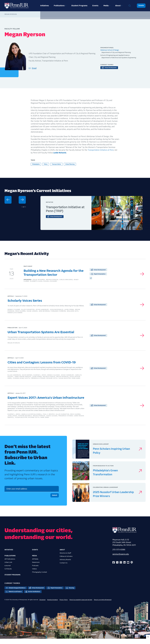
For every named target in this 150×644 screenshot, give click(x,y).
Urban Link (8, 568)
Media (106, 6)
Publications (59, 6)
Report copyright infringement (103, 605)
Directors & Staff (65, 558)
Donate (141, 6)
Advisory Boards (65, 565)
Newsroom (36, 568)
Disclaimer (43, 605)
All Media (35, 564)
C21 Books (8, 574)
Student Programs (79, 6)
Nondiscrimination (53, 605)
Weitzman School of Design (110, 50)
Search (130, 6)
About (118, 6)
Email (34, 68)
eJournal (8, 571)
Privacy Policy (64, 605)
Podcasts (35, 571)
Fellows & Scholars (66, 562)
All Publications (10, 564)
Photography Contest (40, 577)
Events (95, 6)
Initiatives (45, 6)
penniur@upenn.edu (121, 559)
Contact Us (64, 568)
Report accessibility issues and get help (81, 605)
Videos (34, 574)
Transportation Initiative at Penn (101, 150)
